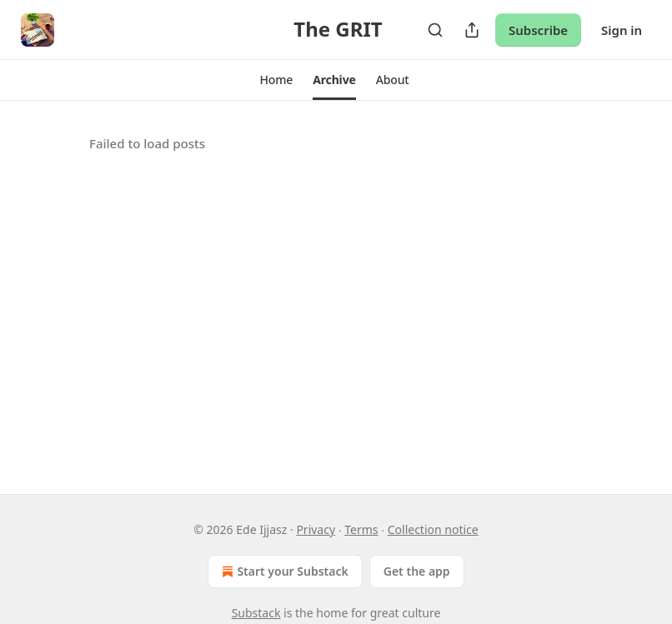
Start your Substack (283, 572)
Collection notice (433, 529)
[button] (276, 80)
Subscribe (538, 30)
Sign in (622, 30)
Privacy (316, 529)
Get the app (417, 571)
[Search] (435, 30)
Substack (256, 613)
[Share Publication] (472, 30)
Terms (361, 529)
